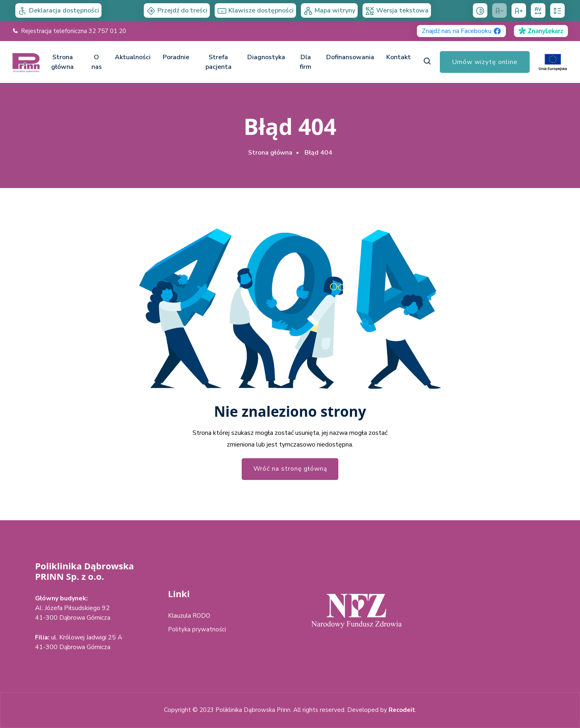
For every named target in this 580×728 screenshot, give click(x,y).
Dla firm (306, 62)
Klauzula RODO (189, 616)
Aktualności (133, 57)
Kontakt (399, 57)
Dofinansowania (350, 57)
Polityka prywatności (197, 629)
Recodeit (402, 710)
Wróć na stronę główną (290, 469)
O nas (97, 62)
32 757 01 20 (107, 31)
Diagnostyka (266, 57)
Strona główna (62, 62)
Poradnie (176, 57)
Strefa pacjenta (219, 62)
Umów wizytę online (485, 62)
